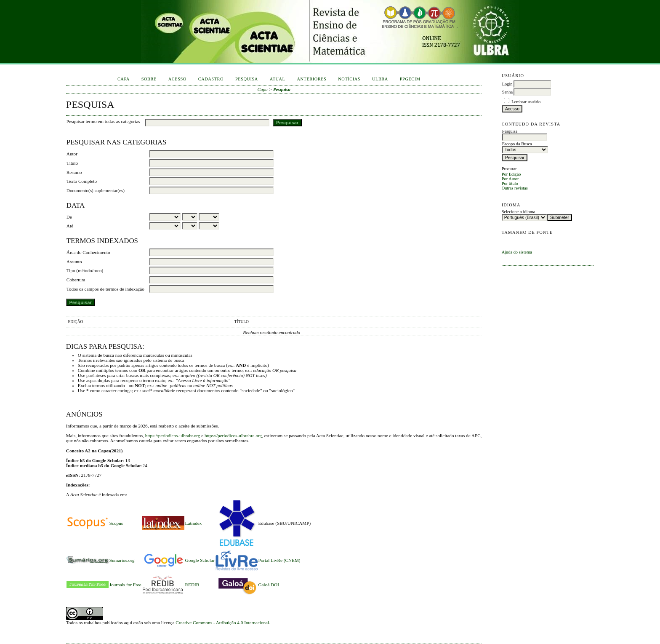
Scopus (116, 523)
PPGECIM (410, 79)
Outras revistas (515, 188)
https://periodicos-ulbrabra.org (233, 436)
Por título (510, 183)
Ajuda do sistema (517, 252)
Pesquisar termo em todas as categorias (103, 121)
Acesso (177, 79)
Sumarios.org (122, 560)
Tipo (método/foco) (85, 270)
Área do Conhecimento (88, 252)
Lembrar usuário (526, 102)
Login (507, 84)
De (69, 217)
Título (72, 163)
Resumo (74, 172)
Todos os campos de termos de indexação (105, 289)
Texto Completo (82, 181)
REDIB (192, 585)
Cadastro (211, 79)
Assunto (74, 262)
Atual (278, 79)
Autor (72, 154)
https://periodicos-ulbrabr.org (173, 436)
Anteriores (311, 79)
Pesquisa (247, 79)
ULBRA (380, 79)
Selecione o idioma (519, 212)
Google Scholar (200, 560)
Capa (124, 79)
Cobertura (76, 280)
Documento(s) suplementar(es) (96, 190)
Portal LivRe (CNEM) (279, 560)
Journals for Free (125, 585)
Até (70, 226)
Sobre (149, 79)
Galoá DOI (269, 585)
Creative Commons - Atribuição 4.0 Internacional (222, 623)
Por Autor (510, 179)
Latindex (194, 523)
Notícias (349, 79)
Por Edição (511, 174)
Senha (507, 92)
